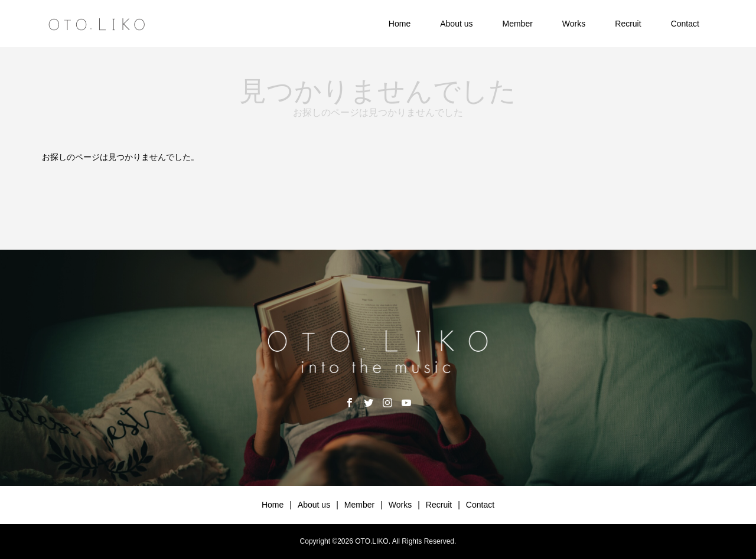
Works (574, 24)
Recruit (628, 24)
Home (400, 24)
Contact (685, 24)
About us (456, 24)
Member (517, 24)
